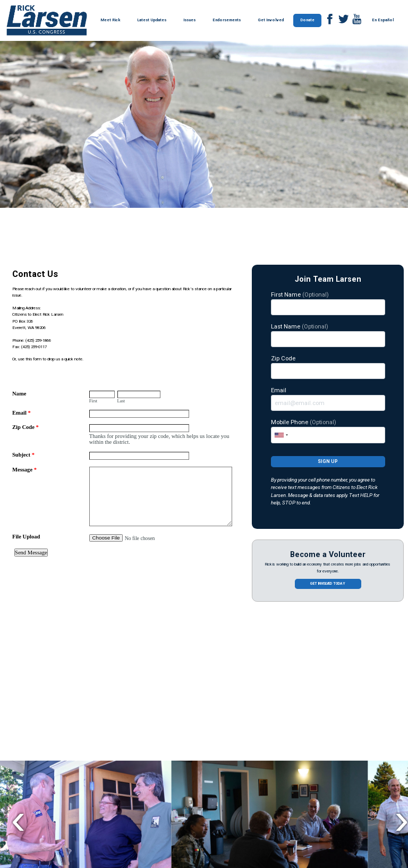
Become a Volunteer (328, 555)
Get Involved (271, 20)
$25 (247, 763)
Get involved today (328, 584)
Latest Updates (152, 20)
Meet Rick (110, 20)
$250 (247, 785)
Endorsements (227, 20)
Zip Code (328, 367)
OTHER (292, 785)
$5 (202, 763)
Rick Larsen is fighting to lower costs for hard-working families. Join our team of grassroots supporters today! (96, 770)
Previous (18, 668)
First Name (328, 303)
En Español (383, 20)
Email (328, 399)
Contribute (78, 741)
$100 (336, 763)
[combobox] (281, 435)
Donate (307, 20)
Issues (189, 20)
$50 (292, 763)
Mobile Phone (328, 431)
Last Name (328, 335)
